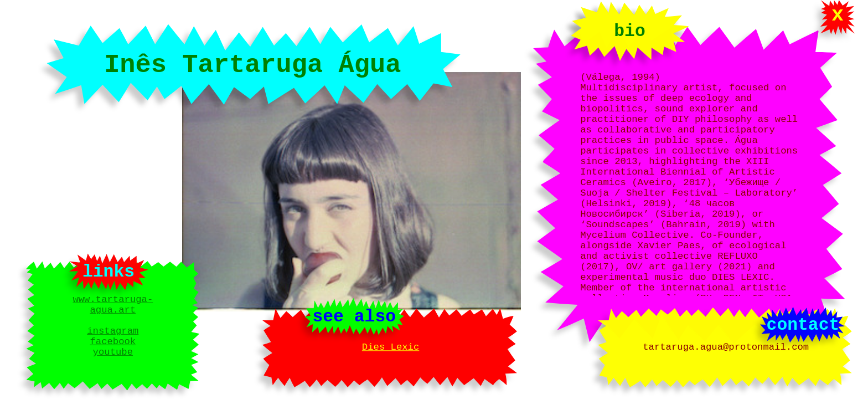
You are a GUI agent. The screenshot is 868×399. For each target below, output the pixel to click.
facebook (113, 345)
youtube (113, 358)
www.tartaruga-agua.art (113, 300)
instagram (113, 332)
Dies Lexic (391, 348)
